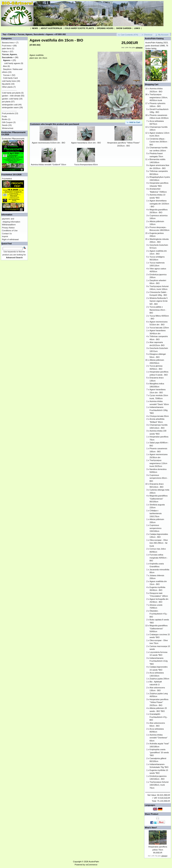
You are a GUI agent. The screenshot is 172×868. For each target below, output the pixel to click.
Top (4, 34)
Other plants (7, 87)
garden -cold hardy (10, 99)
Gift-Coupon (7, 122)
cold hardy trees (9, 81)
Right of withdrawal (10, 239)
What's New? (151, 828)
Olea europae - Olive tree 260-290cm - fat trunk (159, 543)
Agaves (50, 34)
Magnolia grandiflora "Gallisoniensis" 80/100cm (159, 499)
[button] (128, 35)
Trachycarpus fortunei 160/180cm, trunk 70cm (159, 785)
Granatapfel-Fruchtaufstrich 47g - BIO (159, 717)
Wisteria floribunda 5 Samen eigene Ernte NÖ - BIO (159, 301)
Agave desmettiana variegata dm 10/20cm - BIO (159, 204)
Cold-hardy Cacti (10, 78)
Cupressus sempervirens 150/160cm (156, 528)
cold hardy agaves (12, 63)
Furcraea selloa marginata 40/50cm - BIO (159, 558)
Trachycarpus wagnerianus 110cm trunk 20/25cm (158, 463)
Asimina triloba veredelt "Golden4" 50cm (48, 165)
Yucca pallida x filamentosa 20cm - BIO (158, 310)
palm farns (7, 48)
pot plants (6, 102)
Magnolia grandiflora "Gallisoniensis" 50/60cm (159, 628)
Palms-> (6, 52)
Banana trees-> (9, 43)
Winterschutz (8, 128)
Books (5, 119)
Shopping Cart (152, 84)
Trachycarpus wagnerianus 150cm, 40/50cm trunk (159, 97)
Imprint (5, 236)
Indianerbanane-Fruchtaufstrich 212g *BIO (159, 661)
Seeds (5, 125)
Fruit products (8, 113)
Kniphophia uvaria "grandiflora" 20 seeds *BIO (159, 752)
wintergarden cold (10, 105)
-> (7, 60)
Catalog (12, 34)
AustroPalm (94, 862)
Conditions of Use (10, 231)
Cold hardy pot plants (11, 93)
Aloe (5, 66)
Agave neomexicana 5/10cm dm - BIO (49, 143)
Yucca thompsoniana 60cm (86, 165)
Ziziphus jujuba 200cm (159, 679)
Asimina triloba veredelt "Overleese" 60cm (159, 738)
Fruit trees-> (7, 46)
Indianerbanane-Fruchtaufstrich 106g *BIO (159, 410)
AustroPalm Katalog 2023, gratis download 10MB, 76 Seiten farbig (157, 46)
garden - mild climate (11, 96)
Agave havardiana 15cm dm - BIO (86, 143)
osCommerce (91, 865)
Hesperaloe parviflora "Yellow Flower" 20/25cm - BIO (159, 702)
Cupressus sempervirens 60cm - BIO (159, 478)
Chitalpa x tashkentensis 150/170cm (156, 513)
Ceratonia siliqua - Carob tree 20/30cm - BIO (159, 142)
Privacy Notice (8, 228)
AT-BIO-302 (60, 34)
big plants (6, 84)
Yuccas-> (7, 75)
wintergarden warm (10, 107)
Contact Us (7, 234)
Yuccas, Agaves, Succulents (31, 34)
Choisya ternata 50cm (159, 416)
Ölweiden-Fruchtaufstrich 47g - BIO (159, 614)
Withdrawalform (9, 225)
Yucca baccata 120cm (159, 328)
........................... (9, 90)
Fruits (4, 116)
